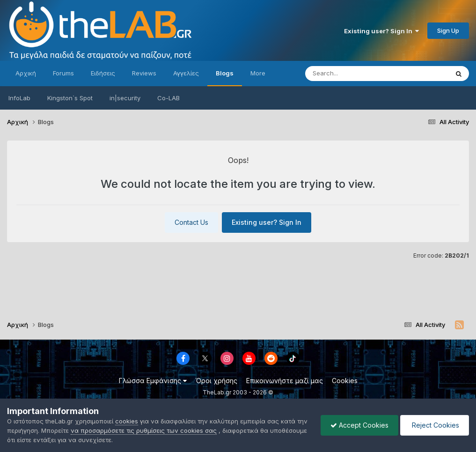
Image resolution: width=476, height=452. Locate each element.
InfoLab (19, 98)
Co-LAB (168, 98)
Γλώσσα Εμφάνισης (153, 381)
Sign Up (448, 30)
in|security (125, 98)
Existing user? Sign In (381, 31)
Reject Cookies (435, 425)
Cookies (345, 381)
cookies (127, 421)
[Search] (351, 74)
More (258, 73)
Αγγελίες (186, 73)
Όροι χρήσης (216, 381)
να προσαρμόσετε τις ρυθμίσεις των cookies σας (144, 430)
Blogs (225, 73)
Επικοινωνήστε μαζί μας (285, 381)
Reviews (144, 73)
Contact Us (191, 222)
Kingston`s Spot (70, 98)
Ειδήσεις (103, 73)
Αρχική (26, 73)
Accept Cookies (359, 425)
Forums (63, 73)
